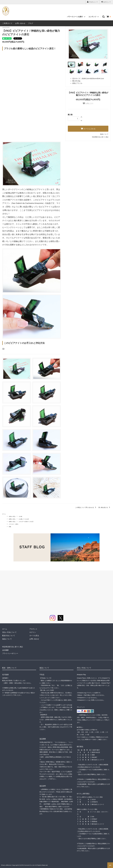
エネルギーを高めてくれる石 (26, 522)
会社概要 (5, 650)
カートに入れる (88, 129)
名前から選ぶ (12, 516)
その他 (20, 516)
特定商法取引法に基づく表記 (13, 647)
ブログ (31, 23)
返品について (104, 134)
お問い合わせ (20, 23)
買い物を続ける (105, 507)
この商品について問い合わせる (86, 507)
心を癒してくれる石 (24, 519)
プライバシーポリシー (10, 653)
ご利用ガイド (7, 23)
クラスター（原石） (14, 524)
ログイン (106, 2)
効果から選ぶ (12, 519)
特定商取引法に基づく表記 (100, 137)
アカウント (92, 2)
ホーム (4, 514)
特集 (10, 527)
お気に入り (88, 103)
